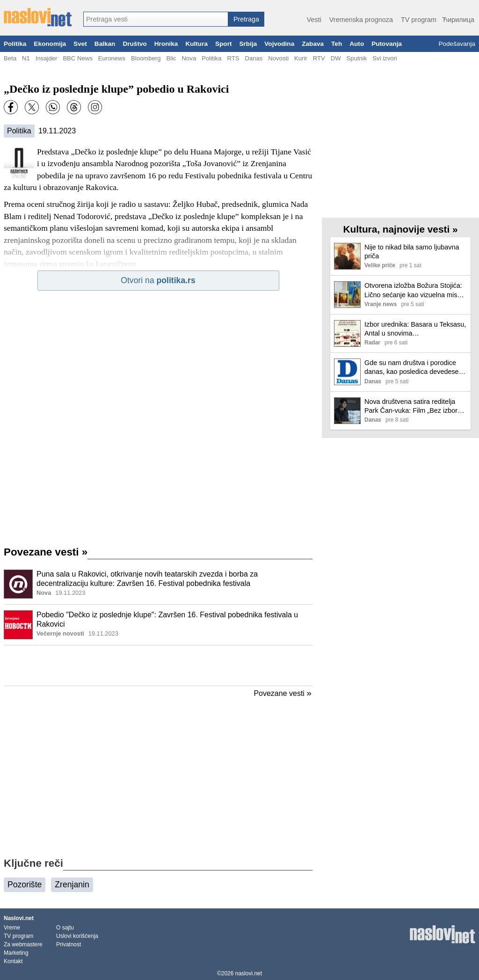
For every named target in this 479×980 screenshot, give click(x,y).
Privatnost (69, 944)
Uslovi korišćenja (77, 936)
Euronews (112, 58)
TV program (419, 20)
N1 (26, 58)
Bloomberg (146, 58)
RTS (233, 58)
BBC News (77, 58)
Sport (224, 44)
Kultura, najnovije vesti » (400, 229)
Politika (15, 44)
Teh (337, 44)
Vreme (12, 928)
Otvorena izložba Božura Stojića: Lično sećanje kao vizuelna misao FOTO (414, 290)
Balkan (105, 44)
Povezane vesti (46, 552)
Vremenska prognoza (361, 20)
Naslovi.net (19, 918)
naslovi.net (249, 973)
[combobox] (156, 19)
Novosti (278, 58)
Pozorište (25, 885)
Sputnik (357, 58)
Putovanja (387, 44)
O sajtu (65, 928)
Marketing (16, 953)
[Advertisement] (158, 666)
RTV (319, 58)
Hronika (166, 44)
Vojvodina (279, 44)
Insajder (47, 58)
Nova (189, 58)
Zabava (313, 44)
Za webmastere (23, 944)
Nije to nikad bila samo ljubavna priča (412, 252)
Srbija (248, 44)
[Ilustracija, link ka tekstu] (18, 585)
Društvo (134, 44)
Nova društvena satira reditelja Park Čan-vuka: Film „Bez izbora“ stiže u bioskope (414, 406)
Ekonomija (50, 44)
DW (336, 58)
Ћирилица (458, 20)
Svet (80, 44)
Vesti (314, 20)
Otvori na (158, 280)
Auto (357, 44)
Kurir (301, 58)
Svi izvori (385, 58)
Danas (254, 58)
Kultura (196, 44)
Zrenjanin (72, 885)
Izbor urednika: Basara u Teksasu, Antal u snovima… (415, 329)
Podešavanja (457, 44)
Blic (171, 58)
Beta (10, 58)
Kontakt (13, 961)
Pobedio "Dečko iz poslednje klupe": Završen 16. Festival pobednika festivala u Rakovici (167, 620)
